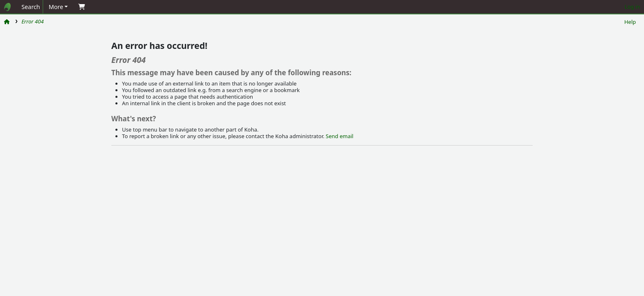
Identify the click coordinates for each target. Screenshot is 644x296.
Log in (632, 7)
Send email (339, 136)
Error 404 (32, 21)
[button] (58, 7)
